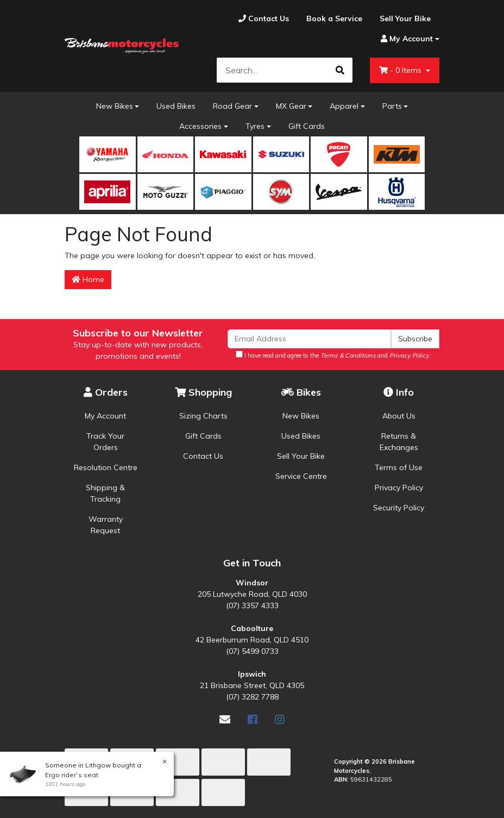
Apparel (344, 106)
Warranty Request (106, 525)
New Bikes (115, 106)
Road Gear (232, 106)
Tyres (255, 126)
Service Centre (301, 476)
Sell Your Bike (301, 456)
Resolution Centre (106, 467)
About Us (399, 416)
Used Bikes (176, 106)
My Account (105, 416)
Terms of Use (399, 467)
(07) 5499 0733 (252, 651)
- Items (401, 70)
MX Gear (291, 106)
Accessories (200, 126)
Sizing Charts (203, 416)
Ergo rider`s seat (71, 775)
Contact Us (203, 456)
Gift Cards (307, 126)
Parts (392, 106)
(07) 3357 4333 (252, 605)
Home (88, 279)
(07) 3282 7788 (252, 697)
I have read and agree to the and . (333, 355)
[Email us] (225, 719)
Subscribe (415, 339)
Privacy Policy (399, 488)
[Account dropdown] (406, 39)
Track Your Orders (105, 442)
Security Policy (399, 508)
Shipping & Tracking (105, 493)
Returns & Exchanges (399, 442)
